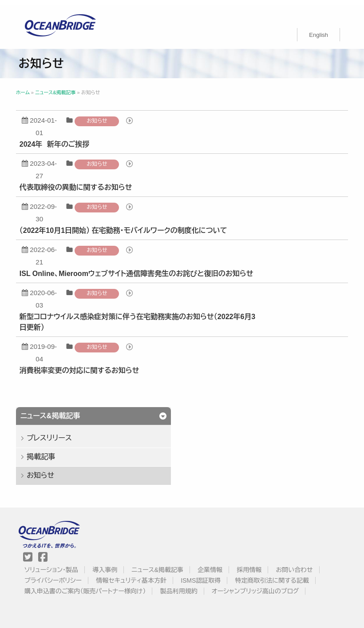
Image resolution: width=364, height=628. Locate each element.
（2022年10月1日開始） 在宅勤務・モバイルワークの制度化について (128, 225)
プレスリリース (54, 433)
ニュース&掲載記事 (159, 564)
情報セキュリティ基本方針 (133, 575)
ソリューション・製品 (53, 564)
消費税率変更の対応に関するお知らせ (84, 365)
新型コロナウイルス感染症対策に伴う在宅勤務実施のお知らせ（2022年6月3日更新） (142, 317)
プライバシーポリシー (55, 575)
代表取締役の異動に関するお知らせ (80, 182)
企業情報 (212, 564)
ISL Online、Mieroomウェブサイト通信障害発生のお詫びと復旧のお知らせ (141, 268)
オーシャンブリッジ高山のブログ (257, 586)
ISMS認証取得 (203, 575)
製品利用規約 (181, 586)
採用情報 (251, 564)
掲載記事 (45, 451)
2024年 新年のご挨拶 (59, 139)
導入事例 (107, 564)
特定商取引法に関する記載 (274, 575)
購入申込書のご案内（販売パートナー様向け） (87, 586)
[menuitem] (318, 29)
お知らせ (101, 116)
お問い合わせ (296, 564)
